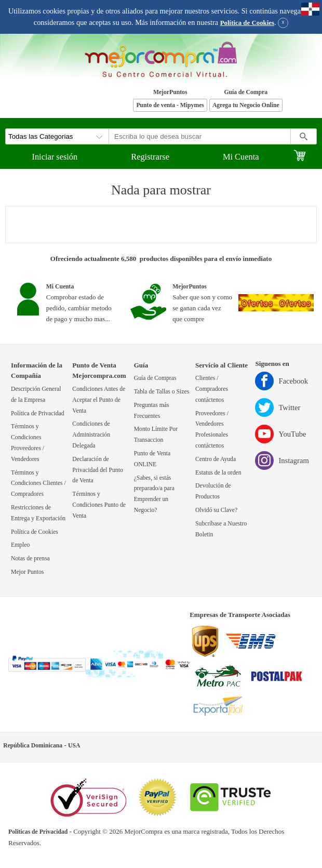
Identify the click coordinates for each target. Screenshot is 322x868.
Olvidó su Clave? (216, 510)
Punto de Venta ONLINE (152, 459)
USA (74, 746)
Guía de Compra (246, 92)
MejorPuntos (170, 92)
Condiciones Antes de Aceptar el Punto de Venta (99, 400)
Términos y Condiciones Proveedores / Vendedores (28, 443)
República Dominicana (33, 746)
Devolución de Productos (213, 491)
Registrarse (150, 157)
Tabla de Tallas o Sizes (162, 392)
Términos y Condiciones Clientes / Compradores (38, 484)
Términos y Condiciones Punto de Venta (99, 505)
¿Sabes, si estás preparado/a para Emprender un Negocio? (154, 494)
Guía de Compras (155, 378)
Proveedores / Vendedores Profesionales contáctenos (212, 430)
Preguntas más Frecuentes (152, 411)
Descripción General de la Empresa (36, 394)
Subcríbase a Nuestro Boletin (221, 529)
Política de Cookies (247, 23)
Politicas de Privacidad (38, 832)
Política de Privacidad (38, 413)
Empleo (20, 545)
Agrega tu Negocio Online (246, 105)
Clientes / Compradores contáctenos (212, 389)
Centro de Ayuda (216, 459)
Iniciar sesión (55, 157)
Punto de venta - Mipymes (170, 105)
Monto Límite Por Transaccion (156, 435)
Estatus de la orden (218, 473)
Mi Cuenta (241, 157)
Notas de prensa (30, 558)
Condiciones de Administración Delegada (91, 435)
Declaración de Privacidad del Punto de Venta (97, 470)
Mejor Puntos (27, 572)
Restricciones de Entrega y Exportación (38, 513)
